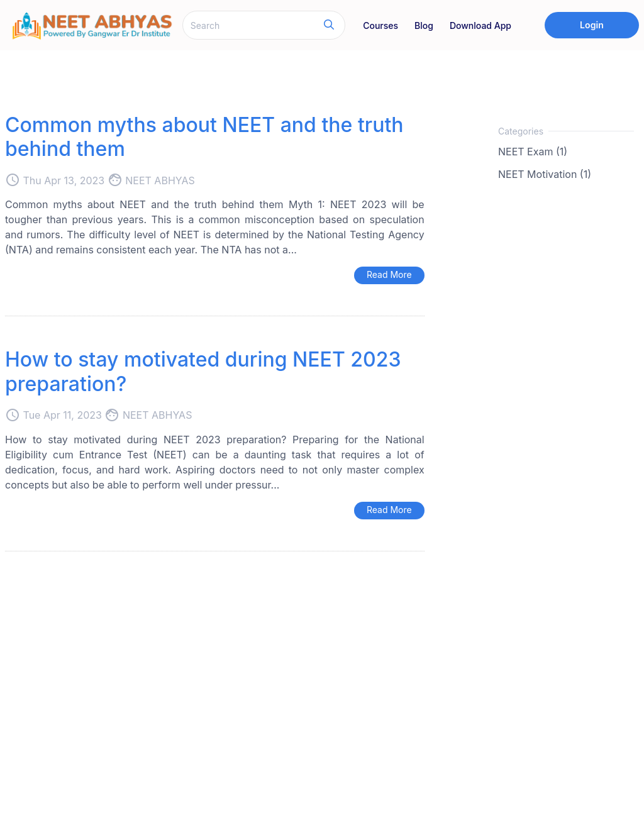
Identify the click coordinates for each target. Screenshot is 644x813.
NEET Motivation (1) (545, 174)
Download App (480, 25)
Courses (380, 25)
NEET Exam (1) (533, 152)
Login (592, 25)
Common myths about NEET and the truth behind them (204, 137)
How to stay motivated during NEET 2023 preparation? (203, 371)
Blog (424, 25)
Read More (389, 274)
